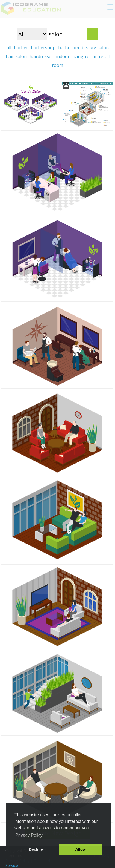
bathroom (69, 48)
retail (104, 56)
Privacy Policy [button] (29, 835)
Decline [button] (36, 849)
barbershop (43, 48)
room (58, 65)
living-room (84, 56)
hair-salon (16, 56)
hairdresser (41, 56)
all (9, 48)
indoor (63, 56)
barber (21, 48)
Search (93, 34)
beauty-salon (95, 48)
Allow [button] (81, 849)
